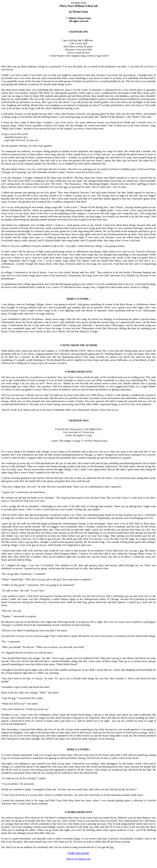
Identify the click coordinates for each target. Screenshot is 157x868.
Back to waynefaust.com (78, 859)
